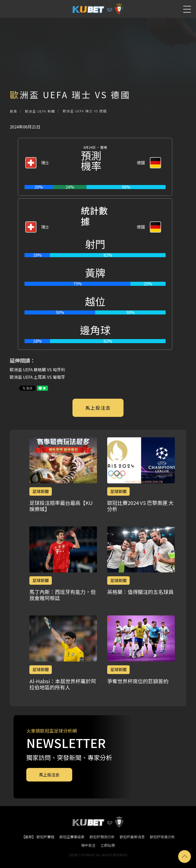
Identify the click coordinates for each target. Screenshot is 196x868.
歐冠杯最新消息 (132, 837)
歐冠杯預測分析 (102, 837)
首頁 (13, 111)
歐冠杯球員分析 (162, 837)
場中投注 (88, 845)
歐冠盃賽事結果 (72, 837)
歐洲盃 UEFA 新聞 (40, 111)
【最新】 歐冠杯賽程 (38, 837)
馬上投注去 (98, 408)
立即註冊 (108, 845)
